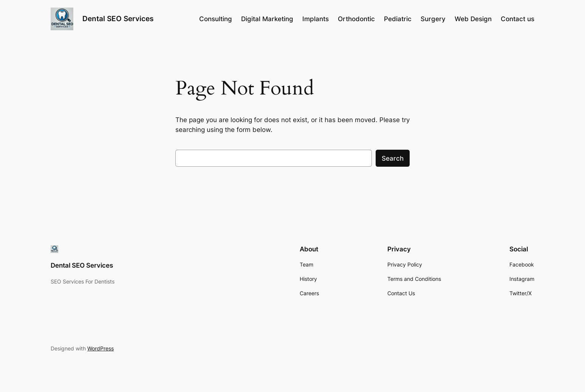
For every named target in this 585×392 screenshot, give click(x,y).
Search (393, 158)
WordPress (101, 348)
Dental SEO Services (118, 19)
